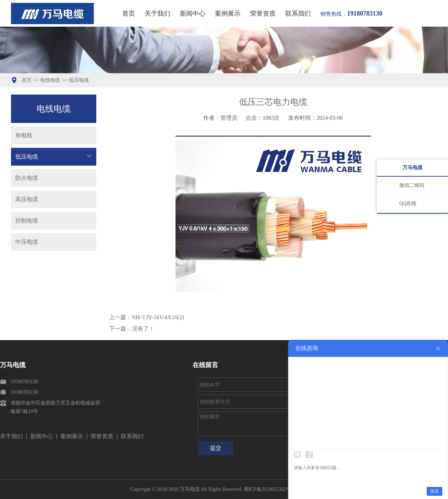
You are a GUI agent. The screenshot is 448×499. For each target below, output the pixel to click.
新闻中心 (193, 14)
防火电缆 (27, 178)
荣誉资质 (263, 14)
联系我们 (298, 14)
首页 (129, 14)
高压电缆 (27, 199)
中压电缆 (27, 242)
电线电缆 (50, 80)
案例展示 (228, 14)
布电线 (24, 135)
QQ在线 (408, 203)
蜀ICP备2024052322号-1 (269, 489)
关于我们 (157, 14)
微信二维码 (412, 185)
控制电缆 (27, 221)
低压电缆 (79, 80)
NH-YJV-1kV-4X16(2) (158, 317)
